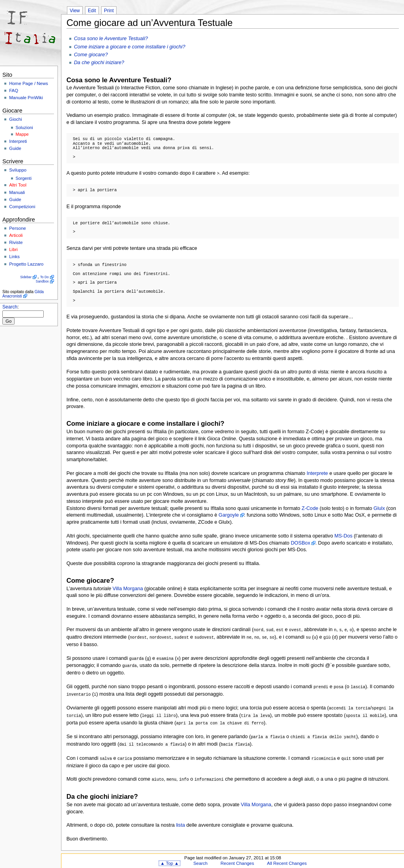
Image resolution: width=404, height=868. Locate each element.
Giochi (15, 119)
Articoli (16, 235)
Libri (13, 249)
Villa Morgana (128, 588)
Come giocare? (91, 55)
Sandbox (42, 281)
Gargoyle (229, 515)
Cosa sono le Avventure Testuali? (111, 39)
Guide (15, 148)
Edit (92, 11)
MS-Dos (343, 536)
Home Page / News (29, 83)
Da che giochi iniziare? (99, 63)
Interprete (317, 473)
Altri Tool (18, 185)
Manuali (17, 192)
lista (181, 820)
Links (14, 257)
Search (10, 307)
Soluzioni (24, 127)
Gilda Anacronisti (23, 294)
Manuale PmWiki (26, 98)
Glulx (379, 508)
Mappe (22, 134)
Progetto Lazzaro (26, 264)
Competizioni (22, 207)
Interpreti (18, 141)
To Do (44, 277)
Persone (18, 228)
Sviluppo (18, 170)
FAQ (14, 90)
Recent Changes (237, 858)
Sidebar (26, 277)
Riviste (16, 242)
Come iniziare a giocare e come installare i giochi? (130, 47)
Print (109, 11)
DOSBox (300, 543)
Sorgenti (24, 178)
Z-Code (310, 508)
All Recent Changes (287, 858)
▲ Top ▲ (170, 858)
